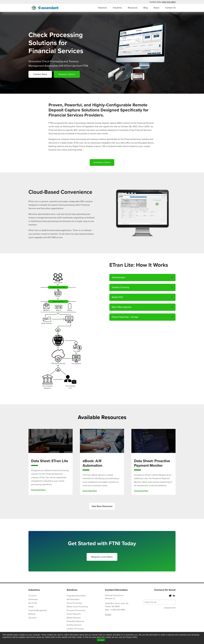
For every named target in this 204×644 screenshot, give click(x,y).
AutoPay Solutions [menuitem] (74, 625)
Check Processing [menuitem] (74, 603)
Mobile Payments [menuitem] (74, 618)
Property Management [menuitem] (38, 610)
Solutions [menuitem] (103, 8)
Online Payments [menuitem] (74, 614)
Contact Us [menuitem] (170, 8)
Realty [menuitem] (31, 607)
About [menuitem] (156, 8)
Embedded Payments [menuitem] (75, 621)
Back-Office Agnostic (122, 307)
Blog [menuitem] (146, 8)
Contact (108, 615)
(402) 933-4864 (169, 2)
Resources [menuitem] (133, 8)
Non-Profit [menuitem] (33, 603)
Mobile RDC (118, 297)
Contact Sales (40, 74)
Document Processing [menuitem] (76, 610)
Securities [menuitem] (33, 618)
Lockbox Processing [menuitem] (75, 629)
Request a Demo (67, 74)
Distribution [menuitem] (33, 599)
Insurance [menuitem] (33, 596)
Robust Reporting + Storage (125, 317)
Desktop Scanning (120, 287)
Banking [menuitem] (32, 614)
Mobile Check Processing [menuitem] (77, 607)
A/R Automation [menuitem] (73, 599)
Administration (119, 277)
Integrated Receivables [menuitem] (76, 596)
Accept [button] (101, 640)
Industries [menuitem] (117, 8)
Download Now (38, 490)
